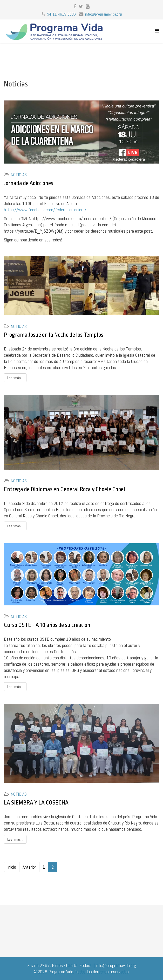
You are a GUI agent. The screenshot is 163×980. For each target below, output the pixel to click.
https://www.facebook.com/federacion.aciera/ (45, 210)
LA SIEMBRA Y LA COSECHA (36, 803)
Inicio (12, 867)
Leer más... (15, 378)
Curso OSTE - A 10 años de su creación (47, 625)
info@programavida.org (104, 14)
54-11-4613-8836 (61, 14)
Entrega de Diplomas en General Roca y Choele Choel (64, 489)
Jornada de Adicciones (29, 183)
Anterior (29, 867)
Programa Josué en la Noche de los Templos (54, 335)
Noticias (19, 175)
